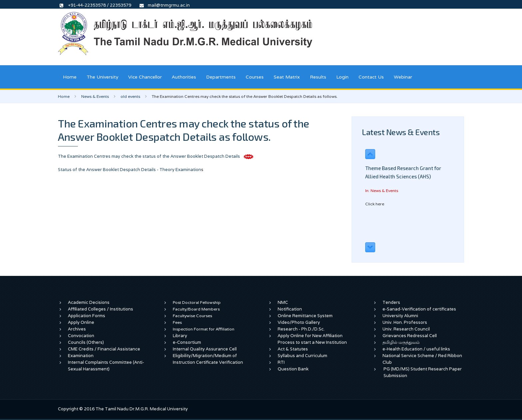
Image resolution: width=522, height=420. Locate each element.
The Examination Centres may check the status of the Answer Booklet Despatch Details (149, 156)
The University (102, 77)
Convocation (81, 336)
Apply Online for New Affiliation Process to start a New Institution (313, 339)
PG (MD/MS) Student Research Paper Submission (423, 372)
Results (318, 77)
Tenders (391, 302)
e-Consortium (187, 342)
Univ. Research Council (406, 329)
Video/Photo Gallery (299, 322)
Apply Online (81, 322)
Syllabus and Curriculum (302, 356)
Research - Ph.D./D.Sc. (301, 329)
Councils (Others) (86, 342)
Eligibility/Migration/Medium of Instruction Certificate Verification (208, 359)
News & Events (95, 96)
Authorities (184, 77)
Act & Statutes (293, 349)
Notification (290, 309)
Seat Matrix (287, 77)
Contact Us (371, 77)
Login (342, 77)
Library (180, 336)
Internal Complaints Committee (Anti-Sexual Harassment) (106, 366)
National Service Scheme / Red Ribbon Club (422, 359)
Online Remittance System (305, 316)
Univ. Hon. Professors (405, 322)
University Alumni (400, 316)
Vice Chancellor (145, 77)
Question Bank (293, 369)
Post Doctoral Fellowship (197, 302)
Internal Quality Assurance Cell (205, 349)
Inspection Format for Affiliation (204, 329)
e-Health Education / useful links (416, 349)
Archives (77, 329)
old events (130, 96)
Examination (81, 356)
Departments (221, 77)
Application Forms (87, 316)
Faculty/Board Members (196, 309)
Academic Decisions (89, 302)
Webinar (403, 77)
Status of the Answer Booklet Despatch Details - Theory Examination (130, 170)
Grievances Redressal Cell (410, 336)
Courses (255, 77)
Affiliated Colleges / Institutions (101, 309)
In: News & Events (382, 191)
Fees (177, 322)
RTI (281, 362)
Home (70, 77)
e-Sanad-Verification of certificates (419, 309)
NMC (283, 302)
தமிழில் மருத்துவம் (401, 342)
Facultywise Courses (192, 316)
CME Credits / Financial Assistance (104, 349)
